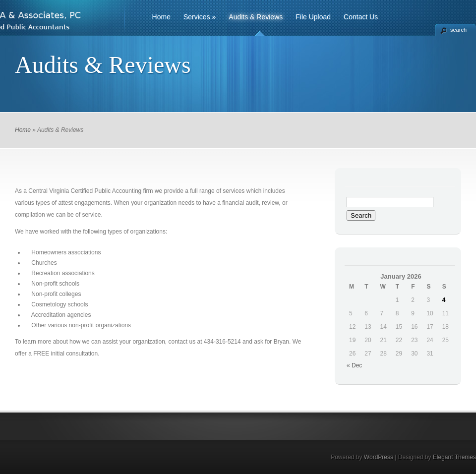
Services (200, 17)
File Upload (313, 17)
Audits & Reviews (256, 17)
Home (161, 17)
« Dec (354, 365)
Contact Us (361, 17)
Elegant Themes (454, 457)
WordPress (379, 457)
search (458, 30)
